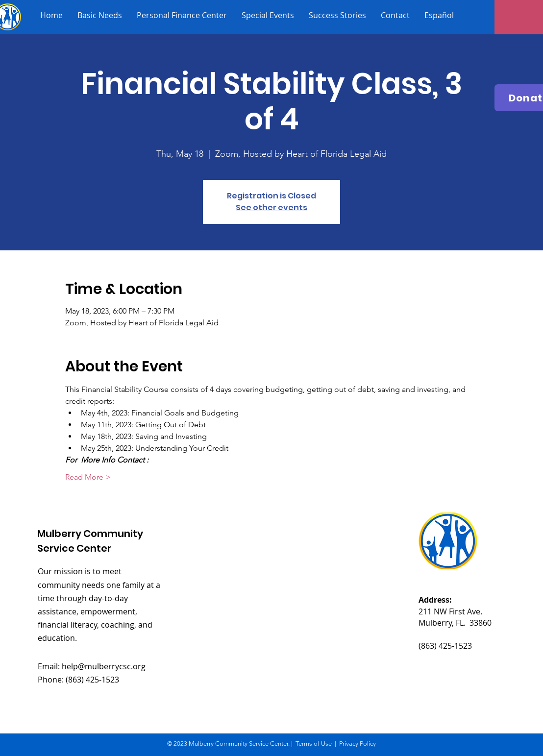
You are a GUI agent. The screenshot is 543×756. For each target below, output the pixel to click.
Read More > (88, 477)
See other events (271, 207)
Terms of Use (314, 744)
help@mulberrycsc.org (104, 666)
